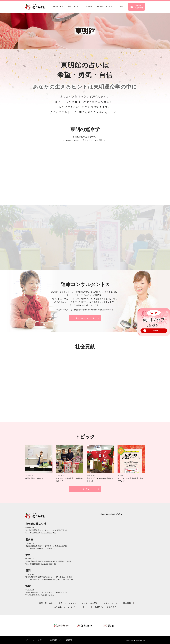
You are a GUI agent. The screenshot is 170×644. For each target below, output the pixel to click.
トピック (85, 607)
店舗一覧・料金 (46, 603)
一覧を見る (85, 489)
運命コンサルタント (67, 603)
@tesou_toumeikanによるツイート (113, 514)
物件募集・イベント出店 (65, 607)
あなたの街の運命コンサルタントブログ (100, 603)
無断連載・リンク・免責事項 (61, 640)
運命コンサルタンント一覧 (85, 318)
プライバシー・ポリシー (35, 640)
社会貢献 (127, 603)
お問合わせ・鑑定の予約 (106, 607)
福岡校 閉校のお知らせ (34, 478)
